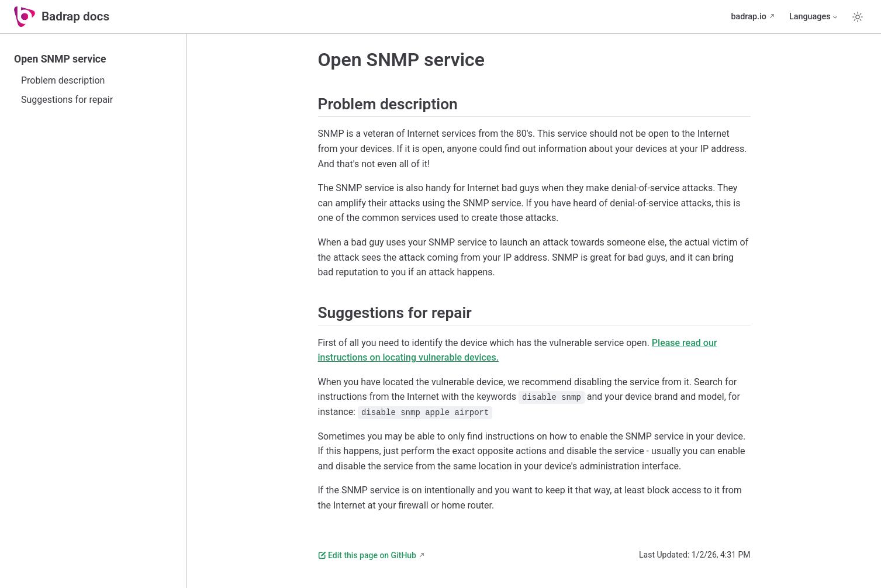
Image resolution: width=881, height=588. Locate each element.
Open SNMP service (60, 59)
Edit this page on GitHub (367, 555)
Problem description (63, 80)
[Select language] (814, 17)
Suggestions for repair (67, 100)
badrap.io (748, 17)
